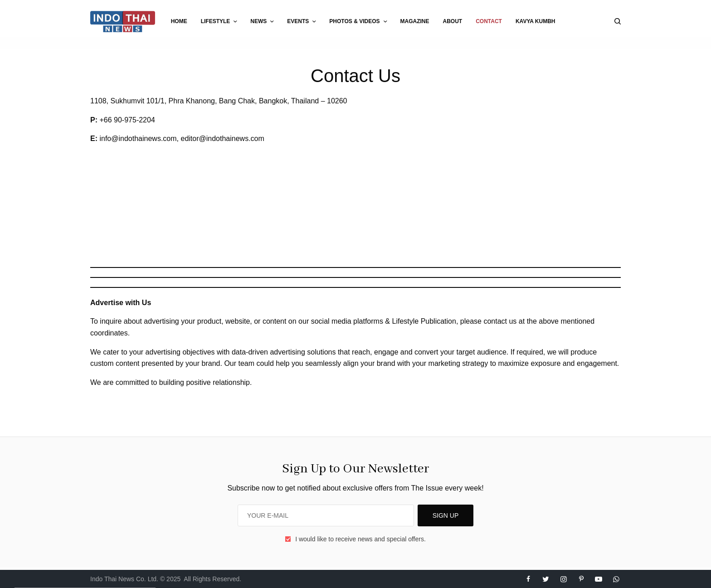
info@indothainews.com (138, 138)
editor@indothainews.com (223, 138)
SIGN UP (446, 515)
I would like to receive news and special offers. (360, 539)
